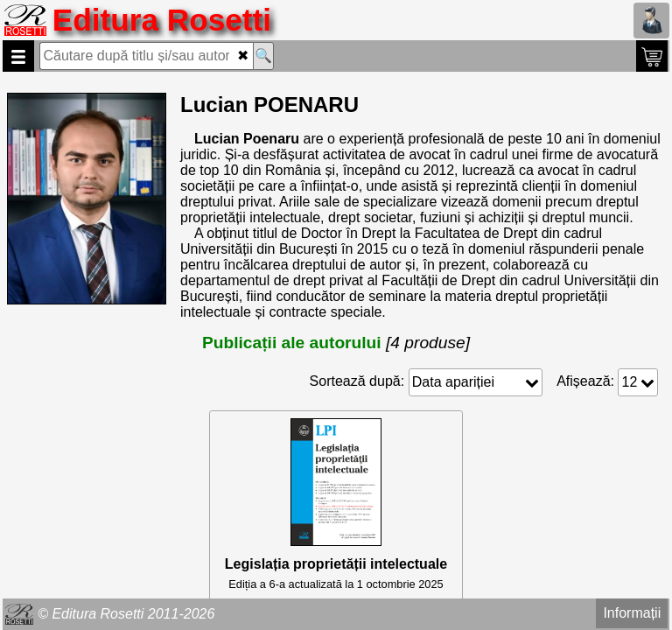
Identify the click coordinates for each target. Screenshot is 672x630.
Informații (632, 613)
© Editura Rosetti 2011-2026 (126, 614)
